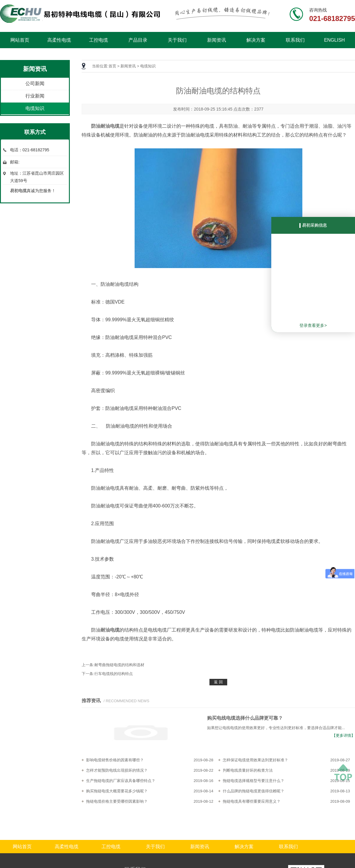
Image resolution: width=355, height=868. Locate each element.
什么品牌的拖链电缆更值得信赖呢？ (254, 791)
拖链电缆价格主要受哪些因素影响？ (117, 801)
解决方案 (256, 40)
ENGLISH (334, 40)
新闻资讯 (217, 40)
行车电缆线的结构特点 (114, 674)
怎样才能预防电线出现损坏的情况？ (117, 770)
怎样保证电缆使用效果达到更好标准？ (255, 760)
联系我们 (295, 40)
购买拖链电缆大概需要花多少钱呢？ (117, 791)
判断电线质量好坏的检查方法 (248, 770)
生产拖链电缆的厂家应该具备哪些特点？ (121, 781)
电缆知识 (35, 108)
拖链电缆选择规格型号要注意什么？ (254, 781)
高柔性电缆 (59, 40)
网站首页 (20, 40)
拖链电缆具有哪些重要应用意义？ (252, 801)
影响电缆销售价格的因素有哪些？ (115, 760)
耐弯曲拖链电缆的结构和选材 (119, 665)
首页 (112, 66)
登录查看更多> (313, 325)
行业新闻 (35, 96)
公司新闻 (35, 83)
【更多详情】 (343, 735)
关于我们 (177, 40)
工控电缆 (99, 40)
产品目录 (138, 40)
